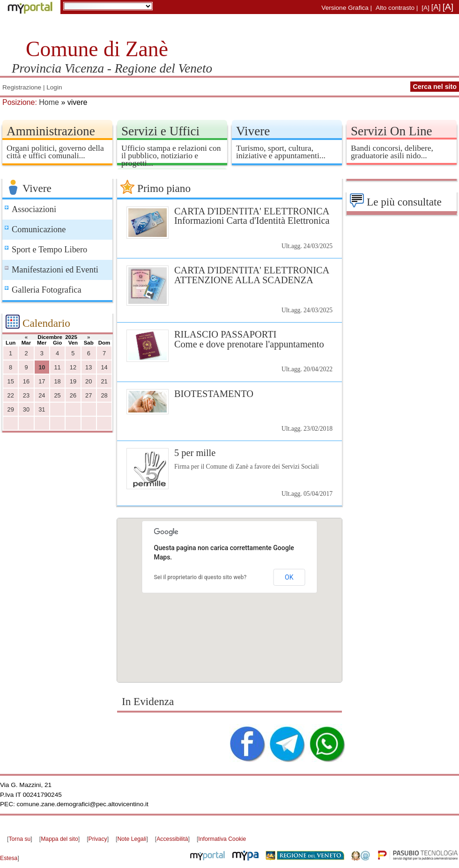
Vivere (253, 131)
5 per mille (195, 453)
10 (42, 367)
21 (104, 381)
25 (57, 395)
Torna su (19, 839)
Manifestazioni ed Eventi (55, 270)
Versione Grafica (345, 8)
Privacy (98, 839)
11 (57, 367)
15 (11, 381)
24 (42, 395)
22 (11, 395)
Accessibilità (172, 839)
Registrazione (22, 87)
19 (73, 381)
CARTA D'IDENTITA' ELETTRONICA (229, 216)
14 (104, 367)
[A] (426, 8)
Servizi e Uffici (160, 131)
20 (89, 381)
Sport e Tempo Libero (49, 250)
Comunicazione (39, 229)
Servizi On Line (392, 131)
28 (104, 395)
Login (54, 87)
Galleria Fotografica (47, 290)
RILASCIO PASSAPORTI (229, 339)
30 (26, 409)
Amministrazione (51, 131)
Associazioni (34, 209)
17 (42, 381)
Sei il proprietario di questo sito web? (200, 577)
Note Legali (132, 839)
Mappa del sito (59, 839)
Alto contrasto (395, 8)
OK (289, 577)
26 (73, 395)
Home (49, 102)
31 (42, 409)
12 (73, 367)
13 (89, 367)
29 (11, 409)
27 (89, 395)
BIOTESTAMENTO (214, 394)
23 (26, 395)
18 (57, 381)
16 (26, 381)
